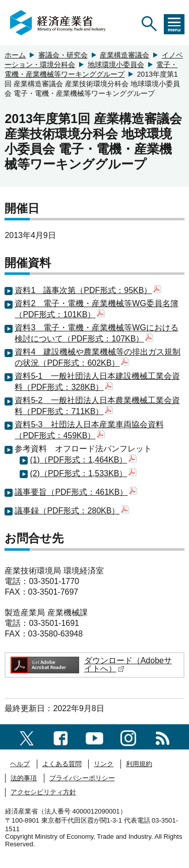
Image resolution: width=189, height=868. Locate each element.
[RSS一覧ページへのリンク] (163, 737)
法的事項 (24, 778)
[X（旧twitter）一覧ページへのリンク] (27, 737)
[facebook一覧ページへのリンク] (61, 737)
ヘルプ (20, 764)
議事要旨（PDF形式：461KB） (76, 492)
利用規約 (139, 764)
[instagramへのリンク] (128, 737)
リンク (104, 764)
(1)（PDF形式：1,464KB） (83, 460)
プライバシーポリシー (82, 778)
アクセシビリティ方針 (43, 792)
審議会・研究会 (63, 55)
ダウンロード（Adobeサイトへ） (128, 664)
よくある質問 (62, 764)
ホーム (15, 55)
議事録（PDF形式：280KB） (72, 511)
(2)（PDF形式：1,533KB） (83, 473)
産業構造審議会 (124, 55)
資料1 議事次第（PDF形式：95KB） (88, 290)
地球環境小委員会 (116, 65)
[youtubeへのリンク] (94, 737)
